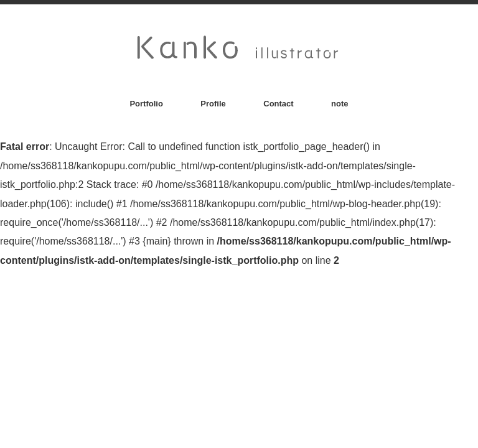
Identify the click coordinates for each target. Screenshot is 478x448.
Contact (278, 104)
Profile (213, 104)
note (340, 104)
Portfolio (146, 104)
